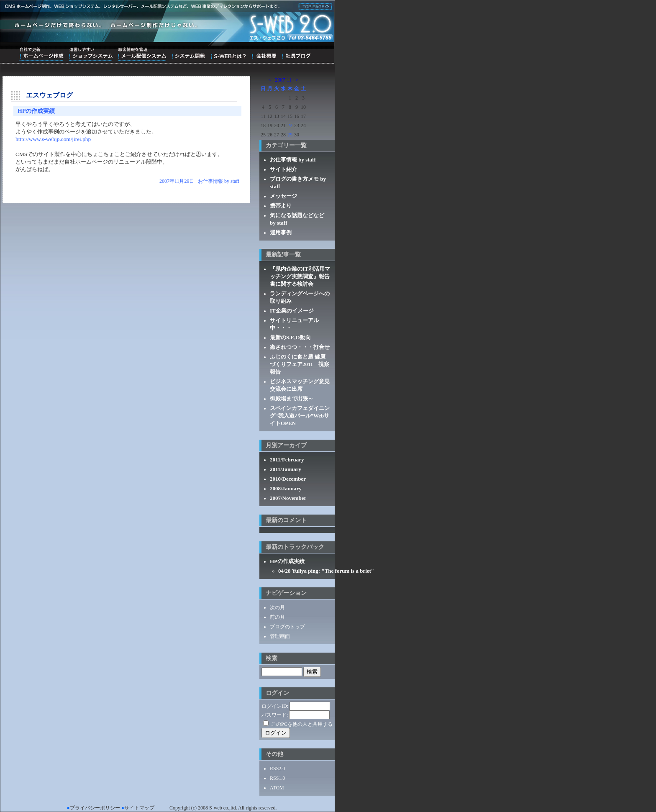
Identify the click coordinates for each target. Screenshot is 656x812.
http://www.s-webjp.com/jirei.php (53, 139)
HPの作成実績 (36, 111)
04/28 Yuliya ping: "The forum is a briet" (326, 571)
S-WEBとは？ (228, 54)
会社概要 (264, 54)
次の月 (277, 607)
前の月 (277, 617)
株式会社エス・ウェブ (314, 6)
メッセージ (283, 196)
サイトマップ (139, 808)
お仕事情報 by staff (219, 181)
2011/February (287, 460)
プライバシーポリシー (95, 808)
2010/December (288, 479)
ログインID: (275, 706)
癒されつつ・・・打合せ (300, 347)
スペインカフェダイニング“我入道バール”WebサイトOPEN (300, 416)
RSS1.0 (277, 778)
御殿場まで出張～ (292, 398)
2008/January (286, 488)
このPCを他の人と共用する (302, 724)
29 (290, 135)
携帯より (281, 206)
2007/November (288, 498)
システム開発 (188, 54)
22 (290, 126)
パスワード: (275, 715)
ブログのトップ (287, 627)
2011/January (286, 469)
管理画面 (280, 636)
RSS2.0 (277, 768)
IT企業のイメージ (292, 311)
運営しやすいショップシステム (91, 54)
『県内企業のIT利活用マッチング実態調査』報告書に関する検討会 (300, 276)
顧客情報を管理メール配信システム (142, 54)
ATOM (277, 788)
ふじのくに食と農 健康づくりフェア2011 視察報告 (300, 364)
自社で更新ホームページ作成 (41, 54)
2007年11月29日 (177, 181)
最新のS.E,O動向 (290, 337)
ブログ (296, 54)
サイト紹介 (283, 169)
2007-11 (283, 80)
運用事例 (281, 232)
